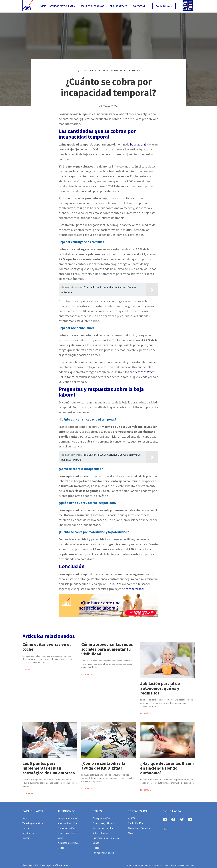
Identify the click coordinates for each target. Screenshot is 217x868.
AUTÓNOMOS (66, 811)
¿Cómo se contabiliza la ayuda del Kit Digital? (103, 766)
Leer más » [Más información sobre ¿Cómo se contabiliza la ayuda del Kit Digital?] (87, 788)
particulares (33, 811)
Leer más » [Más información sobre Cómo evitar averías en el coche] (28, 670)
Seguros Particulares (63, 6)
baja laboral (138, 144)
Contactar (139, 6)
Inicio (43, 6)
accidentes (142, 372)
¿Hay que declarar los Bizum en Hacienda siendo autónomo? (167, 768)
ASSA (115, 584)
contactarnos (134, 589)
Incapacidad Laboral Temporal (126, 70)
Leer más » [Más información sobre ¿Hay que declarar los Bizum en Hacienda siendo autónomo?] (146, 790)
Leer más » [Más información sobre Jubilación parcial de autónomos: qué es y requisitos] (146, 713)
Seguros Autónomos (94, 6)
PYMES (97, 811)
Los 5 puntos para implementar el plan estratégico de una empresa (49, 768)
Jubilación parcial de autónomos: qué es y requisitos (160, 688)
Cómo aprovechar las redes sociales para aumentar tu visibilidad (107, 649)
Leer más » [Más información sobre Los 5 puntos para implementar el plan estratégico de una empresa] (28, 793)
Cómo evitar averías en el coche (47, 647)
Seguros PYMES (120, 6)
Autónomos (105, 70)
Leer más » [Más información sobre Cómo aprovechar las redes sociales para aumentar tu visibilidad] (87, 674)
